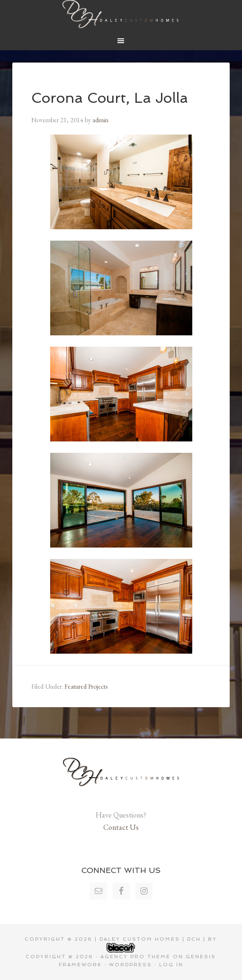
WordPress (130, 965)
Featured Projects (86, 686)
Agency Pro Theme (135, 957)
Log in (171, 965)
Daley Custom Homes (121, 14)
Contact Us (121, 827)
